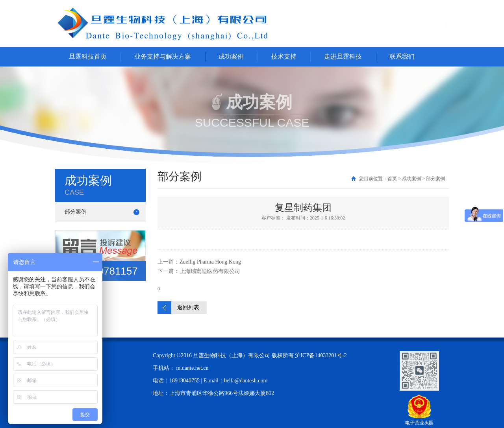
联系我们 (402, 56)
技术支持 (284, 56)
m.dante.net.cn (193, 368)
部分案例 (76, 212)
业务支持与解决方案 (163, 56)
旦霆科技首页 (88, 56)
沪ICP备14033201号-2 (321, 355)
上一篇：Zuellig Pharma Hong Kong (199, 262)
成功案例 (231, 56)
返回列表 (188, 307)
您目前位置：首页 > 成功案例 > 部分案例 (402, 179)
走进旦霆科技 (343, 56)
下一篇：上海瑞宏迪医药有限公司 (199, 271)
